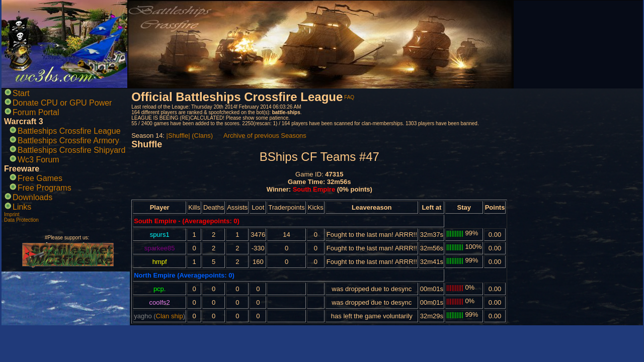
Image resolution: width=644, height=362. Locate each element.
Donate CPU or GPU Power (62, 103)
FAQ (349, 97)
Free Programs (45, 188)
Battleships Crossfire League (69, 131)
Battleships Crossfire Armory (68, 141)
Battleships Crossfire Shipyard (71, 150)
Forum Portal (36, 112)
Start (21, 93)
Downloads (32, 197)
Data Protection (21, 220)
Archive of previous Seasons (265, 135)
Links (22, 207)
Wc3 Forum (38, 160)
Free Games (40, 178)
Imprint (12, 214)
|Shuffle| (178, 135)
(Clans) (202, 135)
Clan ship (170, 316)
